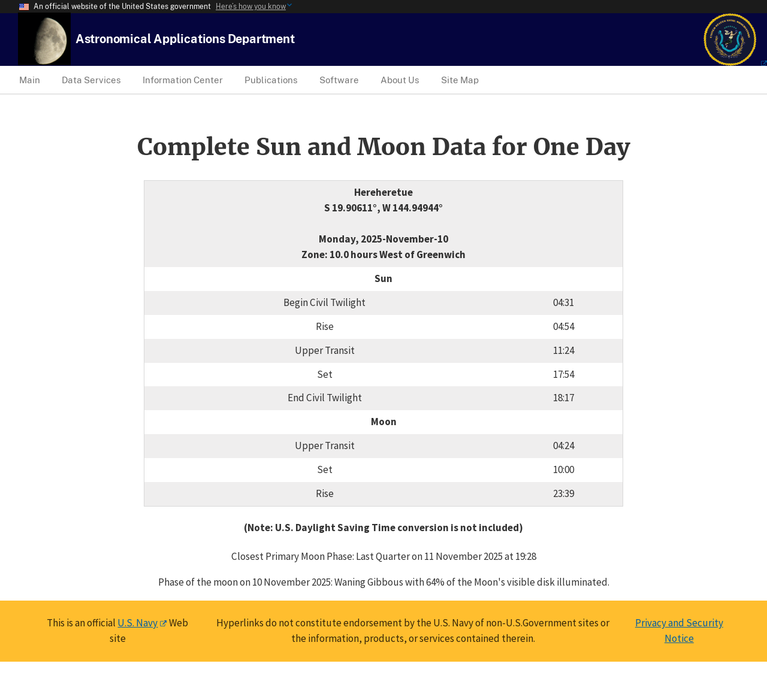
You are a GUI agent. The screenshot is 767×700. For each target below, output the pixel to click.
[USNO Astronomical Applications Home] (185, 39)
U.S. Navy (138, 623)
